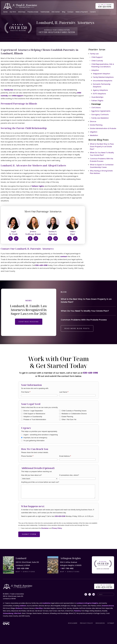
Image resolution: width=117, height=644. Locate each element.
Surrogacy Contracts (100, 114)
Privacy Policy (57, 528)
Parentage (96, 104)
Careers (93, 12)
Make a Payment (82, 12)
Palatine (77, 611)
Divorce (93, 121)
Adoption (95, 70)
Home (5, 12)
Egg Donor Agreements (101, 111)
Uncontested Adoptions (103, 81)
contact (64, 256)
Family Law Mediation (100, 118)
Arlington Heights (91, 603)
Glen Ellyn (39, 608)
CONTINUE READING (29, 322)
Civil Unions (96, 108)
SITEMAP (111, 623)
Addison (23, 606)
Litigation (94, 132)
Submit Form (29, 534)
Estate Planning (96, 125)
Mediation (94, 135)
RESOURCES (100, 623)
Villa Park (18, 613)
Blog (64, 12)
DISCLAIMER (73, 623)
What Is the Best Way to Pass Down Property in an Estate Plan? (102, 147)
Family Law (94, 54)
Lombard (80, 603)
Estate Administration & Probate (103, 128)
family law (9, 90)
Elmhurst (19, 608)
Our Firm (13, 12)
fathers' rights (38, 186)
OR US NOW (104, 587)
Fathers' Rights (97, 101)
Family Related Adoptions (103, 77)
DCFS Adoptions (99, 94)
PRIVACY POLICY (87, 623)
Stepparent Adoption (101, 74)
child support (18, 96)
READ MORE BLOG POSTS (77, 328)
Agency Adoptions (100, 90)
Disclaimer (45, 528)
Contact (70, 12)
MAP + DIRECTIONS (25, 572)
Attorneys (22, 12)
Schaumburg (8, 613)
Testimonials (45, 12)
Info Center (56, 12)
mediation (47, 603)
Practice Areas (33, 12)
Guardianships (97, 97)
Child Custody (97, 61)
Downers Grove (108, 606)
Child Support (97, 57)
